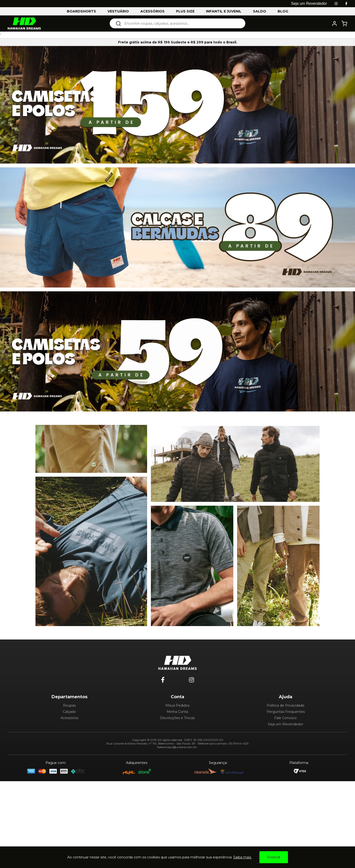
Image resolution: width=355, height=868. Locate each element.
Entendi (274, 857)
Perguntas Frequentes (286, 712)
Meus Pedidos (177, 705)
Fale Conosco (286, 718)
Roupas (69, 705)
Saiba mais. (243, 857)
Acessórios (69, 718)
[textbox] (181, 23)
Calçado (69, 712)
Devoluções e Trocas (177, 718)
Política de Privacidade (286, 705)
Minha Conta (177, 712)
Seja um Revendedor (286, 724)
